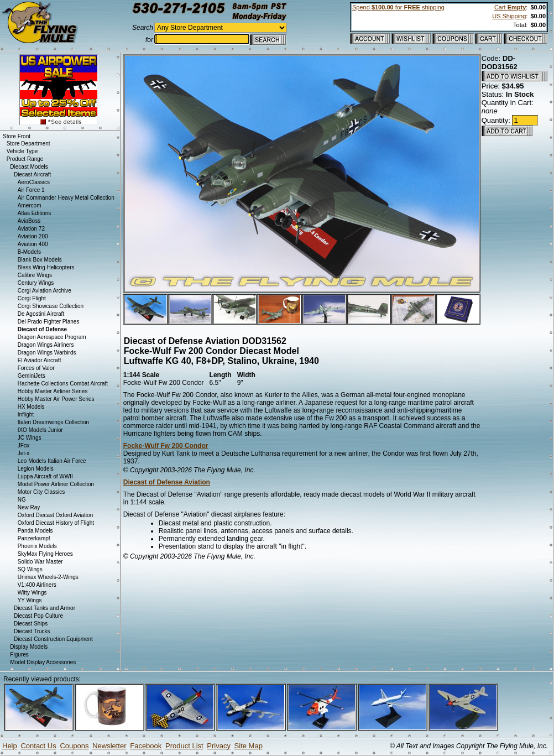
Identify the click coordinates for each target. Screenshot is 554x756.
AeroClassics (34, 182)
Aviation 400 (33, 244)
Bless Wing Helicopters (46, 267)
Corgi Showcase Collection (51, 306)
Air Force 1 (31, 190)
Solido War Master (40, 562)
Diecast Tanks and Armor (45, 608)
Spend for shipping (398, 7)
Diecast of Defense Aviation (167, 482)
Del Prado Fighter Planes (49, 322)
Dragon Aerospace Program (52, 337)
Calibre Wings (35, 275)
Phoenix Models (37, 546)
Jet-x (24, 453)
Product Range (25, 159)
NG (22, 500)
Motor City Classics (41, 492)
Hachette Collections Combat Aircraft (63, 384)
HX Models (31, 407)
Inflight (26, 415)
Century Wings (36, 283)
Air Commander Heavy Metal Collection (66, 198)
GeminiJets (32, 376)
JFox (24, 445)
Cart (510, 7)
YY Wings (30, 600)
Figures (19, 655)
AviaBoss (29, 221)
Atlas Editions (35, 213)
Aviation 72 (31, 229)
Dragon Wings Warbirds (47, 353)
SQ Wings (30, 569)
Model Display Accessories (43, 662)
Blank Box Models (40, 260)
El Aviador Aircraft (40, 360)
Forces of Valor (36, 368)
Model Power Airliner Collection (56, 484)
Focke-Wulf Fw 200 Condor (166, 446)
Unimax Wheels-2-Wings (48, 577)
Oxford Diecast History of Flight (56, 523)
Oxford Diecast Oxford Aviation (56, 515)
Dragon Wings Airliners (46, 345)
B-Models (29, 252)
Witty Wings (32, 593)
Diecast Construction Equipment (53, 639)
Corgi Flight (32, 298)
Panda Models (35, 531)
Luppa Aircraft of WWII (45, 476)
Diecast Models (29, 167)
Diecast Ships (31, 624)
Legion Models (36, 469)
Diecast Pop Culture (38, 616)
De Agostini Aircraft (41, 314)
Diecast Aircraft (32, 174)
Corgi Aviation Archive (45, 291)
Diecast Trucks (32, 631)
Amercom (30, 205)
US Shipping (509, 16)
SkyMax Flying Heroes (45, 554)
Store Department (28, 144)
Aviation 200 (33, 236)
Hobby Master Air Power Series (56, 399)
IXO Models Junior (40, 430)
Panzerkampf (34, 538)
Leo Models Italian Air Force (52, 461)
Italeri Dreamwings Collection (54, 422)
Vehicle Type (22, 151)
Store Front (17, 136)
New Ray (29, 507)
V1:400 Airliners (37, 585)
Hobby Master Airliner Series (53, 391)
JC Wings (30, 438)
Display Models (29, 647)
